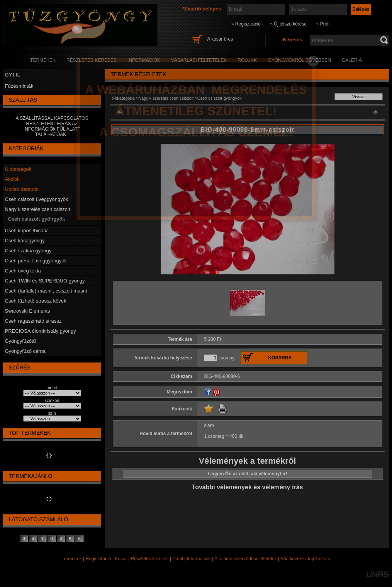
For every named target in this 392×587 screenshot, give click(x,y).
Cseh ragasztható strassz (33, 321)
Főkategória (124, 98)
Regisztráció (98, 559)
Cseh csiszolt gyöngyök (37, 219)
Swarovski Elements (28, 311)
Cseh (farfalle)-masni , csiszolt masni (46, 291)
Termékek (72, 559)
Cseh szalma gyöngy (28, 251)
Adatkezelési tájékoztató (305, 559)
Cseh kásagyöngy (25, 241)
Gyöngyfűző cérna (25, 351)
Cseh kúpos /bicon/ (26, 231)
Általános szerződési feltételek (245, 559)
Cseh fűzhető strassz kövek (36, 301)
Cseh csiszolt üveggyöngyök (37, 199)
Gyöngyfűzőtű (20, 341)
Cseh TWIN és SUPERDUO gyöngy (45, 281)
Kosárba (280, 358)
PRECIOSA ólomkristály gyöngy (41, 331)
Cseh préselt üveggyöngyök (36, 261)
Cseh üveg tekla (23, 271)
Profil (177, 559)
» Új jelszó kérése (288, 24)
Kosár (121, 559)
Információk (199, 559)
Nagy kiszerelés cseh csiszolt (38, 209)
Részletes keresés (150, 559)
